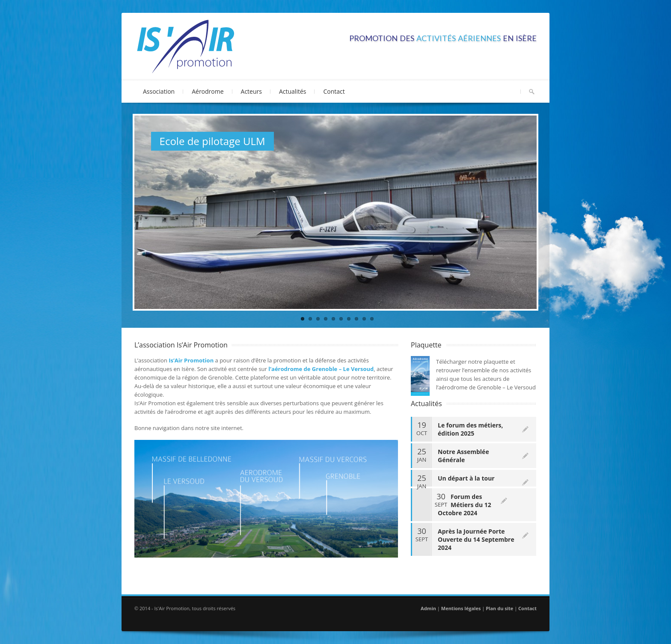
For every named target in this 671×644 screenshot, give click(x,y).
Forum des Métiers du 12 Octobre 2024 (465, 505)
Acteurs (252, 90)
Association (160, 90)
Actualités (293, 91)
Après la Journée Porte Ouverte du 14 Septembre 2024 (476, 539)
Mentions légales (461, 608)
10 (372, 319)
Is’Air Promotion (191, 360)
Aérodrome (209, 90)
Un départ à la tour (466, 478)
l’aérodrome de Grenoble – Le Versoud (321, 369)
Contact (334, 91)
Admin (428, 608)
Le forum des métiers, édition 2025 (471, 429)
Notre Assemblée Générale (463, 456)
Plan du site (499, 608)
